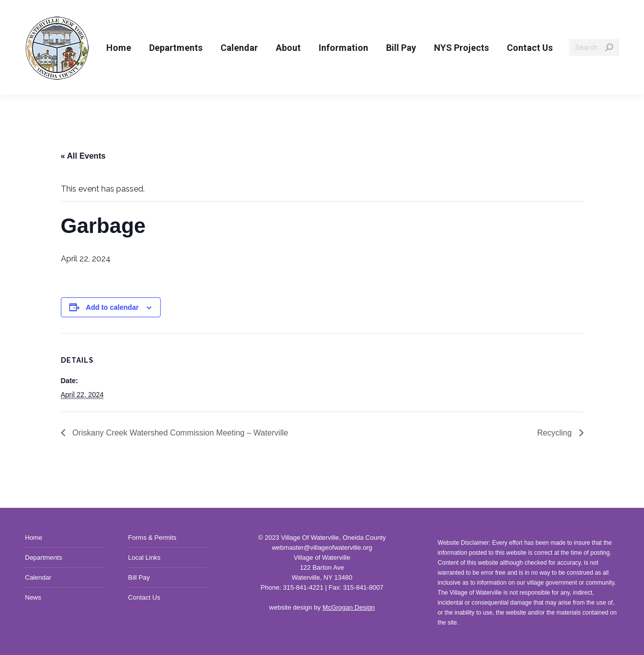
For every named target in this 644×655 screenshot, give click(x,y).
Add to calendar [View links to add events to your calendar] (112, 307)
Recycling (556, 433)
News (33, 597)
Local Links (144, 557)
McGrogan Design (349, 607)
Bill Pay (139, 577)
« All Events (83, 156)
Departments (43, 557)
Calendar (38, 577)
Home (34, 538)
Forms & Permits (152, 538)
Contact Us (144, 597)
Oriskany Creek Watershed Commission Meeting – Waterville (179, 433)
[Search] (594, 47)
